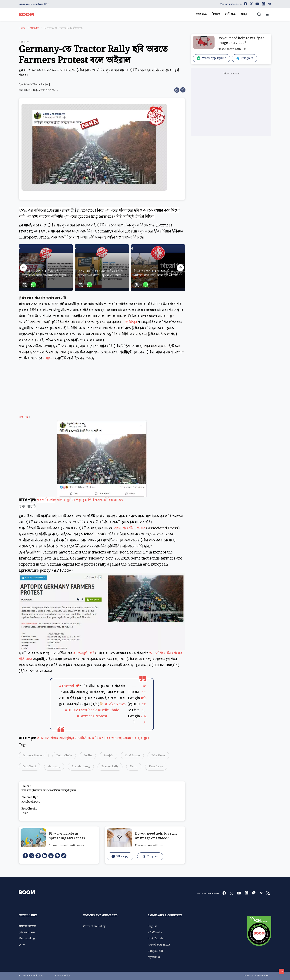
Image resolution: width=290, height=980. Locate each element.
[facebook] (25, 856)
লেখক (22, 945)
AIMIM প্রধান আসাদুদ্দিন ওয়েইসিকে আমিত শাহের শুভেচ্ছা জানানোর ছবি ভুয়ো (94, 738)
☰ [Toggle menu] (267, 15)
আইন (244, 14)
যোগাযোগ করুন (27, 933)
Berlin (88, 756)
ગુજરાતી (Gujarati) (159, 945)
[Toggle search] (259, 14)
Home (22, 28)
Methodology (27, 939)
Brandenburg (81, 767)
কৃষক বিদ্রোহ (46, 500)
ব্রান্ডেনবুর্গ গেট (84, 653)
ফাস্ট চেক (230, 14)
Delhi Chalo (64, 756)
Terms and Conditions (31, 976)
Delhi (134, 767)
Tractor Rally (110, 767)
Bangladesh (155, 951)
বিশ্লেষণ (216, 14)
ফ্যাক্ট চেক (201, 14)
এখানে (48, 358)
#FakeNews (115, 704)
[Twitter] (32, 856)
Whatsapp (120, 856)
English (153, 926)
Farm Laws (156, 767)
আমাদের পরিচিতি (27, 926)
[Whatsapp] (38, 856)
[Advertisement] (102, 391)
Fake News (158, 756)
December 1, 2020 (144, 704)
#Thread (67, 686)
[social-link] (64, 856)
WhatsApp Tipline (212, 58)
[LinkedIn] (45, 856)
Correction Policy (94, 926)
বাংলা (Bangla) (156, 939)
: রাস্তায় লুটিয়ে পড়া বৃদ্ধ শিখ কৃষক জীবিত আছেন (89, 500)
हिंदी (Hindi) (155, 933)
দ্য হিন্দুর (131, 322)
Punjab (108, 756)
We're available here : (231, 4)
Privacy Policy (63, 976)
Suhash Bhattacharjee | (37, 84)
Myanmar (154, 957)
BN (47, 4)
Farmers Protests (34, 756)
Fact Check (30, 767)
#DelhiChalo (108, 710)
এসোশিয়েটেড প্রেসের (130, 528)
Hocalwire (263, 976)
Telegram (150, 856)
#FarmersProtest (92, 716)
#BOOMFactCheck (81, 710)
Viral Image (132, 756)
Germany (54, 767)
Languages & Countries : (31, 4)
